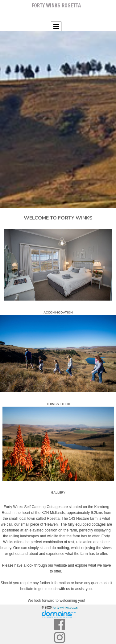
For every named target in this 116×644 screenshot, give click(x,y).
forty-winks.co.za (65, 607)
